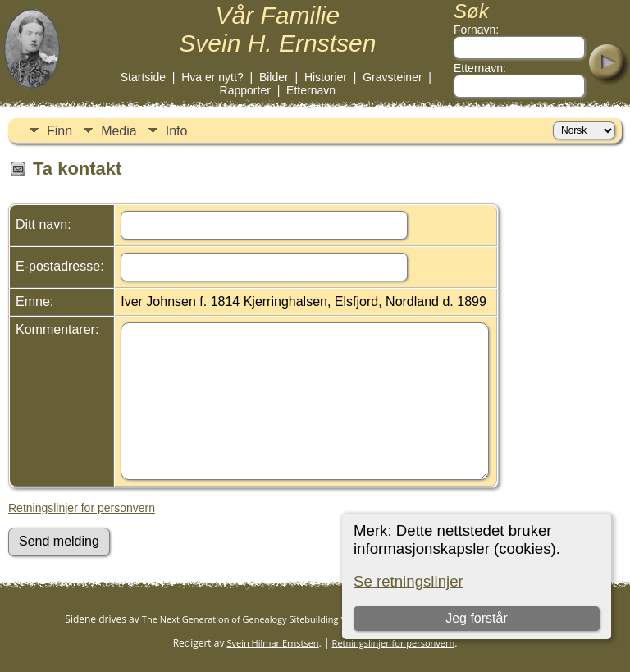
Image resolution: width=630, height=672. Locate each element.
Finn (59, 131)
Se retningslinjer (409, 581)
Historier (326, 77)
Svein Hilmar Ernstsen (273, 643)
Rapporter (245, 90)
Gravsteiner (392, 77)
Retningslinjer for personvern (82, 508)
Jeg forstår (477, 618)
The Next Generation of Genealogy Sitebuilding (240, 619)
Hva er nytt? (212, 77)
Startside (143, 77)
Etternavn (311, 90)
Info (177, 131)
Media (119, 131)
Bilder (274, 77)
